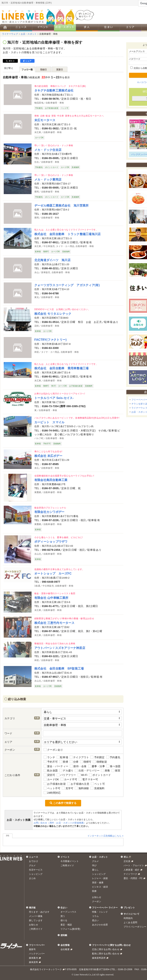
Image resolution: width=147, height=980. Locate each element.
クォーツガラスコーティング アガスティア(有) (67, 285)
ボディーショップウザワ (51, 541)
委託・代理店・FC (133, 878)
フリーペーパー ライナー (105, 908)
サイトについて (132, 914)
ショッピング (36, 874)
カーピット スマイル (49, 422)
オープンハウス (68, 912)
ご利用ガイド (67, 866)
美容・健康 (98, 883)
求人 (126, 857)
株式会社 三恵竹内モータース (54, 623)
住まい (64, 908)
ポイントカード (100, 775)
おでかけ (34, 861)
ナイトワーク (130, 874)
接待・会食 (78, 766)
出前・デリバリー (87, 771)
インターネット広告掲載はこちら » (105, 836)
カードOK (51, 779)
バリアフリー (66, 775)
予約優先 (113, 757)
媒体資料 (34, 962)
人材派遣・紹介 (132, 870)
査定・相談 (66, 925)
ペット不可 (52, 788)
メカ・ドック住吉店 (48, 150)
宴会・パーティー (56, 766)
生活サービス (36, 870)
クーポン (97, 902)
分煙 (74, 762)
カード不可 (69, 779)
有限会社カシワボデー (49, 512)
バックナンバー (37, 954)
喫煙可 (86, 762)
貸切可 (49, 775)
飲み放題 (51, 771)
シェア (27, 61)
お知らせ (97, 897)
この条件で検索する (63, 803)
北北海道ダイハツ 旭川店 (52, 260)
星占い (95, 920)
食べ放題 (113, 766)
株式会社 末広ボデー (48, 456)
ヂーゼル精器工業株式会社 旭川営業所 (61, 205)
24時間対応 (52, 793)
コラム (95, 916)
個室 (116, 771)
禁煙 (64, 762)
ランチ (49, 757)
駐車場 (62, 757)
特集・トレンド (100, 912)
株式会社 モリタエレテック (53, 314)
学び (94, 866)
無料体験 (82, 788)
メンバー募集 (36, 916)
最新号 (32, 949)
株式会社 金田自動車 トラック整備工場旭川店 (67, 234)
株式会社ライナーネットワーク (46, 969)
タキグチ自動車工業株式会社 (54, 90)
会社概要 (65, 949)
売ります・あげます (39, 912)
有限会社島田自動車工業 (51, 480)
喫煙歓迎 (100, 762)
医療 (94, 891)
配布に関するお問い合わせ (106, 954)
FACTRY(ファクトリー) (50, 340)
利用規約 (128, 918)
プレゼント (129, 908)
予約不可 (51, 762)
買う (63, 916)
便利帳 (64, 935)
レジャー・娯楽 (100, 878)
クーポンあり (53, 750)
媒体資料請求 (99, 958)
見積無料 (97, 788)
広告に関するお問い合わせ (106, 949)
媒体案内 (34, 958)
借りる (64, 920)
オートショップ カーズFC (53, 573)
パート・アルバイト (134, 866)
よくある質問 (130, 922)
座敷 (105, 771)
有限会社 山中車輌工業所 (51, 598)
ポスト (10, 61)
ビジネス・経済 (100, 887)
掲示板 (32, 908)
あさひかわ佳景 (100, 925)
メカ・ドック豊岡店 (48, 179)
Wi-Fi (83, 775)
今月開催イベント (70, 861)
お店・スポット (100, 857)
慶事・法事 (97, 766)
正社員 (127, 861)
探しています (36, 920)
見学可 (68, 788)
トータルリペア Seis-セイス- (54, 398)
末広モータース (45, 120)
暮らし (95, 870)
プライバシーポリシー (135, 927)
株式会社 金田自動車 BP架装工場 (59, 668)
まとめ (32, 878)
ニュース (34, 857)
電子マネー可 (88, 779)
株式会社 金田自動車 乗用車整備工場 (61, 368)
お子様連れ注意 (78, 784)
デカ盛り (66, 771)
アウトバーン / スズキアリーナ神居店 (60, 648)
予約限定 (97, 757)
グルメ (32, 866)
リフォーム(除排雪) (70, 929)
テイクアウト (79, 757)
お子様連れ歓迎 (55, 784)
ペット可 (98, 784)
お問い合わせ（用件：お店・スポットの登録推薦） (60, 823)
